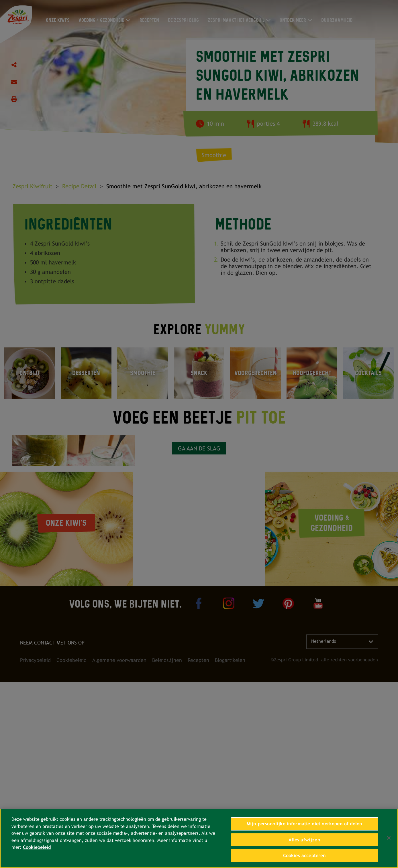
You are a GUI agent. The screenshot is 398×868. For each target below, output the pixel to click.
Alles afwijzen (304, 840)
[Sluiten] (389, 838)
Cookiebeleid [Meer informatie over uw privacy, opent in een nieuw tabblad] (37, 847)
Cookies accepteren (305, 856)
